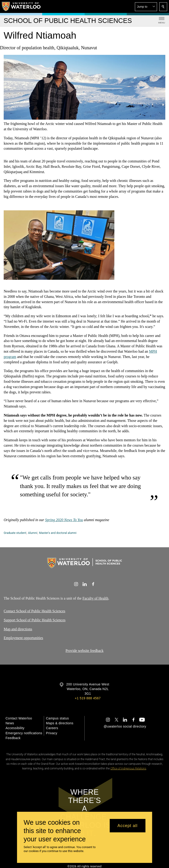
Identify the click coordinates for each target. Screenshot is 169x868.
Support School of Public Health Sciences (35, 620)
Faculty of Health (95, 598)
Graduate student (15, 533)
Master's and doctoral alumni (58, 533)
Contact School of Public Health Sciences (34, 611)
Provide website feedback (84, 651)
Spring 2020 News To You (64, 520)
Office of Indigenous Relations (128, 768)
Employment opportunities (23, 638)
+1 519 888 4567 (88, 698)
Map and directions (18, 629)
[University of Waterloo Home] (21, 6)
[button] (146, 7)
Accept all (127, 826)
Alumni (32, 533)
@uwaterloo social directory (125, 726)
